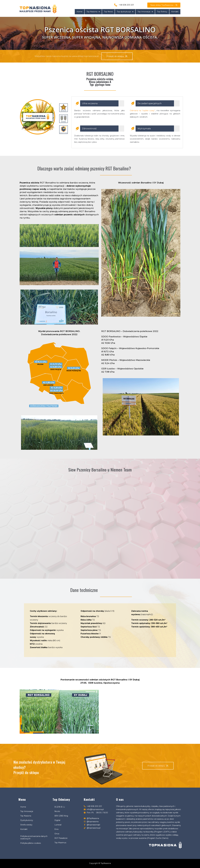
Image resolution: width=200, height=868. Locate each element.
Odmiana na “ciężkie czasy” (143, 111)
